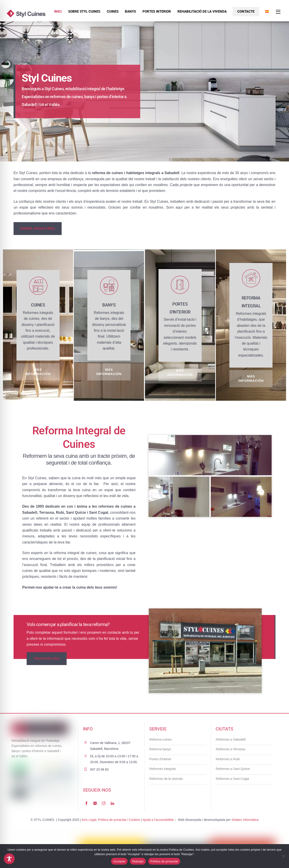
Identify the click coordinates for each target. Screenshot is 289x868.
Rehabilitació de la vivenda (202, 12)
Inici (58, 12)
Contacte (246, 12)
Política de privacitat (164, 861)
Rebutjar (138, 861)
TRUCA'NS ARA (47, 658)
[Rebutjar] (283, 856)
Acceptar (119, 861)
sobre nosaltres (37, 228)
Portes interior (157, 12)
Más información (38, 372)
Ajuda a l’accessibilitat (158, 820)
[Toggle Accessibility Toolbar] (9, 859)
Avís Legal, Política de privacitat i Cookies (111, 820)
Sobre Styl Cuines (84, 12)
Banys (130, 12)
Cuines (113, 12)
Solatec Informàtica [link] (245, 820)
